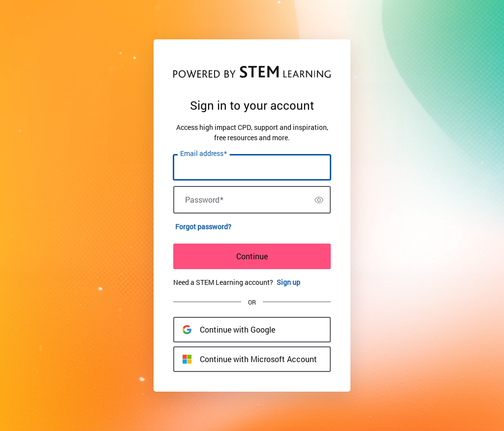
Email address (204, 154)
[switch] (319, 200)
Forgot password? (203, 227)
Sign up (288, 282)
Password (204, 200)
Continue (252, 256)
